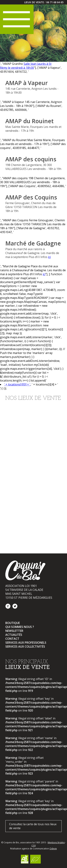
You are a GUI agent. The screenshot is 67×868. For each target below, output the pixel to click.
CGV (34, 846)
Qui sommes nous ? (20, 627)
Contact (12, 639)
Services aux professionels (26, 643)
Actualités (14, 635)
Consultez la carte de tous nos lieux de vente (33, 826)
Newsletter (14, 631)
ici (49, 257)
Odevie (53, 849)
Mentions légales (56, 842)
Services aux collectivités (25, 647)
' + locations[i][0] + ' (17, 384)
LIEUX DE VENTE (34, 2)
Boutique (13, 623)
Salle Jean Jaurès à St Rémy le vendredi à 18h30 (26, 66)
